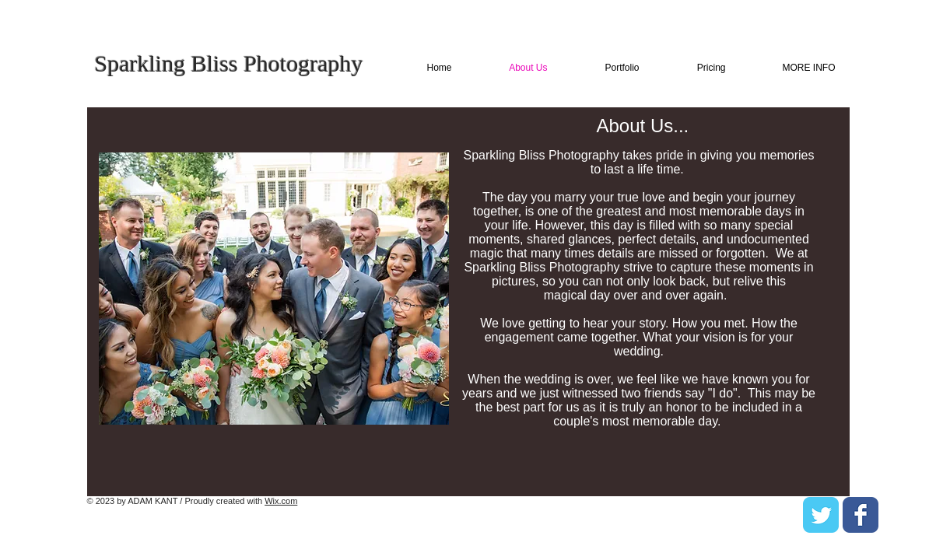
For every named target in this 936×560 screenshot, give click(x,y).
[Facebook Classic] (861, 515)
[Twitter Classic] (821, 515)
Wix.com (281, 501)
